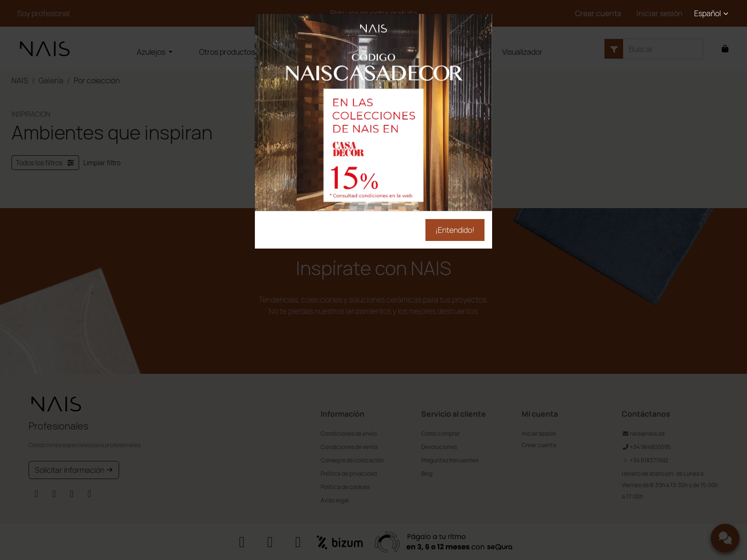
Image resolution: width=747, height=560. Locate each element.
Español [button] (707, 13)
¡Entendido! (455, 230)
